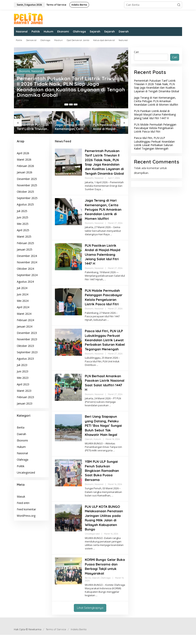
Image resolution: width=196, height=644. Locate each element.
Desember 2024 (27, 256)
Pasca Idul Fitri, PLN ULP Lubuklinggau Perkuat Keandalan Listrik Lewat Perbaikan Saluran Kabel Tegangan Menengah (105, 347)
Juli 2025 (22, 211)
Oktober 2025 (25, 192)
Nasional (37, 68)
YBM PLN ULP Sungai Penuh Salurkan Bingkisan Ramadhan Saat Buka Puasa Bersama (102, 480)
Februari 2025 (25, 243)
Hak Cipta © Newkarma (28, 638)
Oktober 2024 (25, 269)
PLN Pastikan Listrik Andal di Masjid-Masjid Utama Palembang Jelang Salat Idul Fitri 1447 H (108, 127)
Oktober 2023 (25, 346)
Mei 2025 (23, 224)
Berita (21, 427)
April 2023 (23, 384)
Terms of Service (56, 638)
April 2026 (23, 153)
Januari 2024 (25, 326)
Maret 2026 (24, 160)
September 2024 (27, 275)
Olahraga (23, 460)
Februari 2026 (25, 166)
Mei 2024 (23, 301)
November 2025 (27, 185)
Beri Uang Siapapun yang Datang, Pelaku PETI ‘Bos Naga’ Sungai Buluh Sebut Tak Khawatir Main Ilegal (104, 435)
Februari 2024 (25, 320)
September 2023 (27, 352)
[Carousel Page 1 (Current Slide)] (66, 104)
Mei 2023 (23, 378)
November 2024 (27, 262)
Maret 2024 (24, 314)
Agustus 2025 (25, 204)
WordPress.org (26, 516)
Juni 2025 (23, 217)
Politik (21, 466)
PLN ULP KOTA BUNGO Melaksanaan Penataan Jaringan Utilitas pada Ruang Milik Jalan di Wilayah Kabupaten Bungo (104, 527)
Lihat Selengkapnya (90, 617)
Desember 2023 (27, 333)
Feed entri (23, 503)
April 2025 (23, 230)
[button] (179, 5)
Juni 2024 (23, 294)
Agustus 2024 (25, 282)
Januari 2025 (25, 249)
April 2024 (23, 307)
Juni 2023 (23, 371)
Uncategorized (26, 473)
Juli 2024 (22, 288)
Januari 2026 (25, 172)
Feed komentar (26, 509)
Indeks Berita (79, 638)
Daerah (21, 434)
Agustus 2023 (25, 359)
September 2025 (27, 198)
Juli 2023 (22, 365)
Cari (136, 52)
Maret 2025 (24, 236)
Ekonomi (24, 68)
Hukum (21, 447)
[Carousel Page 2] (71, 104)
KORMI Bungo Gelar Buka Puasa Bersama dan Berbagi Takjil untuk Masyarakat (103, 575)
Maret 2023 (24, 391)
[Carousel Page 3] (76, 104)
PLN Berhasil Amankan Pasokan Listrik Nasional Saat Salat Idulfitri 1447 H (104, 392)
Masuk (21, 496)
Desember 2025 (27, 179)
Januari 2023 (25, 403)
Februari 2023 (25, 397)
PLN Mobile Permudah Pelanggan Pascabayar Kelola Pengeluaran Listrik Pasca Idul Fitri (104, 302)
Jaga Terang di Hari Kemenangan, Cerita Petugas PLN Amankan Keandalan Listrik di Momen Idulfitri (70, 127)
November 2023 (27, 339)
